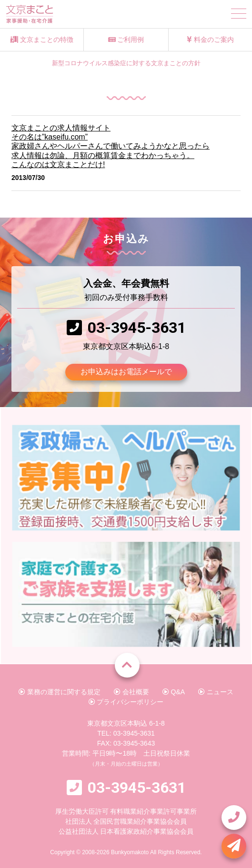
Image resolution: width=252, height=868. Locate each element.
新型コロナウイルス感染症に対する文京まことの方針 (126, 63)
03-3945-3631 (137, 328)
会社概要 (131, 692)
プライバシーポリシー (126, 702)
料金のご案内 (210, 40)
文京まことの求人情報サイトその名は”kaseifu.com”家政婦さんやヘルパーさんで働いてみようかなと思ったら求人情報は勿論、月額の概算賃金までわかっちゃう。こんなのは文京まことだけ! (111, 146)
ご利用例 (126, 40)
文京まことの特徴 (42, 40)
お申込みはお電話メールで (126, 372)
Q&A (174, 692)
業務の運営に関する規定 (60, 692)
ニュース (216, 692)
